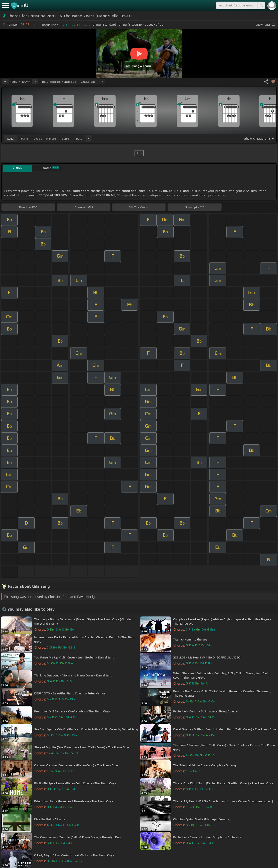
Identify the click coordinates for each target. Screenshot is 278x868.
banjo (65, 139)
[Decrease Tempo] (5, 82)
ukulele (38, 139)
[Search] (261, 5)
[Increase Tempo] (35, 82)
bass (79, 139)
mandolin (52, 139)
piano (25, 139)
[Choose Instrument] (88, 138)
